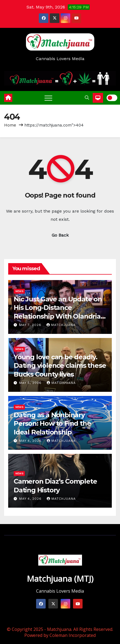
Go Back (60, 235)
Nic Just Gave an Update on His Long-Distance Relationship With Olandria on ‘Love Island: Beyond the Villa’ (58, 316)
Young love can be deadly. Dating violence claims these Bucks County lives (60, 365)
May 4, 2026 (31, 441)
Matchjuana (61, 325)
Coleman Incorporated (73, 635)
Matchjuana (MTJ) (60, 579)
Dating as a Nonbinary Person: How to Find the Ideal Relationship (52, 423)
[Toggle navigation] (48, 98)
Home (10, 125)
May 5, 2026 (31, 383)
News (19, 291)
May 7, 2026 (31, 325)
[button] (87, 98)
